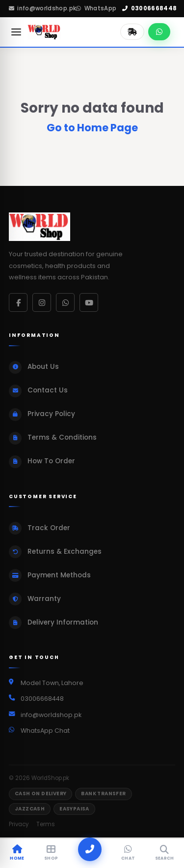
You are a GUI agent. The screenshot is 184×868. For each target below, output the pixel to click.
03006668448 (149, 8)
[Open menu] (16, 32)
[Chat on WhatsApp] (159, 32)
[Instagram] (42, 302)
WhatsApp (96, 8)
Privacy (19, 824)
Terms (46, 824)
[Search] (165, 853)
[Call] (90, 849)
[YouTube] (89, 302)
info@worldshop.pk (42, 8)
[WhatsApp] (65, 302)
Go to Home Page (92, 128)
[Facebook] (18, 302)
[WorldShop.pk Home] (44, 32)
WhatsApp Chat (45, 731)
